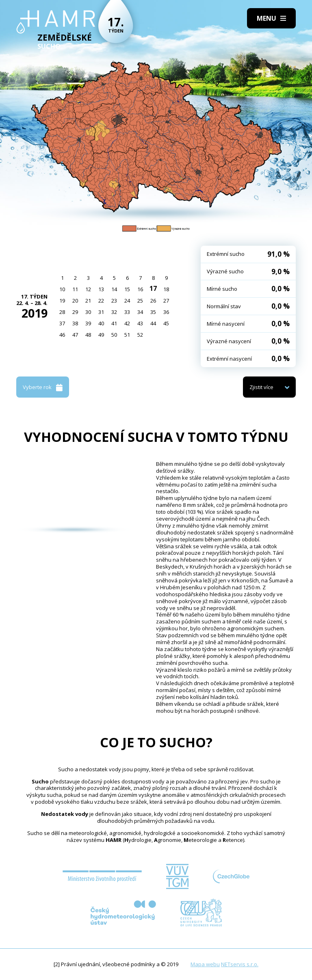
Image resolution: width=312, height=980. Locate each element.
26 (153, 301)
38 (75, 323)
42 (127, 323)
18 (166, 289)
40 (101, 323)
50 (114, 335)
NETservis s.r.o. (240, 964)
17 (153, 288)
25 (140, 301)
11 (75, 289)
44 (153, 323)
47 (75, 335)
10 (62, 289)
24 (127, 301)
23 (114, 301)
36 (166, 312)
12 (88, 289)
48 (88, 335)
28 (62, 312)
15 (127, 289)
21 (88, 301)
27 (166, 301)
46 (62, 335)
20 (75, 301)
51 (127, 335)
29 (75, 312)
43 (140, 323)
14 (114, 289)
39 (88, 323)
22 (101, 301)
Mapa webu (205, 964)
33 (127, 312)
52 (140, 335)
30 (88, 312)
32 (114, 312)
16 (140, 289)
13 (101, 289)
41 (114, 323)
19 (62, 301)
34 (140, 312)
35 (153, 312)
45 (166, 323)
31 (101, 312)
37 (62, 323)
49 (101, 335)
